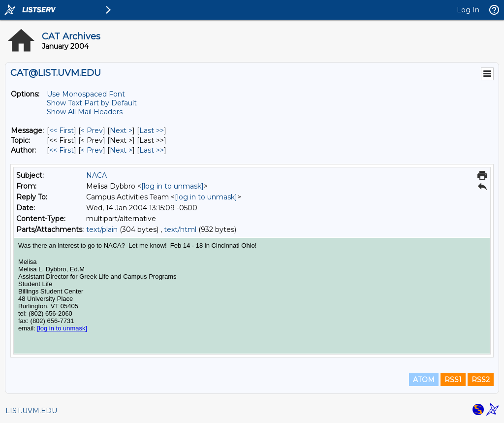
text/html (180, 229)
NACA (96, 175)
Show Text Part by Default (92, 103)
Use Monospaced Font (86, 94)
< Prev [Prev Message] (92, 130)
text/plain (102, 229)
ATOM (424, 380)
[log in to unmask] (173, 186)
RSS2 (481, 380)
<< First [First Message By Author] (62, 150)
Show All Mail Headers (85, 112)
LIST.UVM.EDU (31, 411)
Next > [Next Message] (121, 130)
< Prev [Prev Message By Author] (92, 150)
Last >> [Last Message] (152, 130)
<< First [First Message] (62, 130)
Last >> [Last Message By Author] (152, 150)
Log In (468, 10)
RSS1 (453, 380)
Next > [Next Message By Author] (121, 150)
